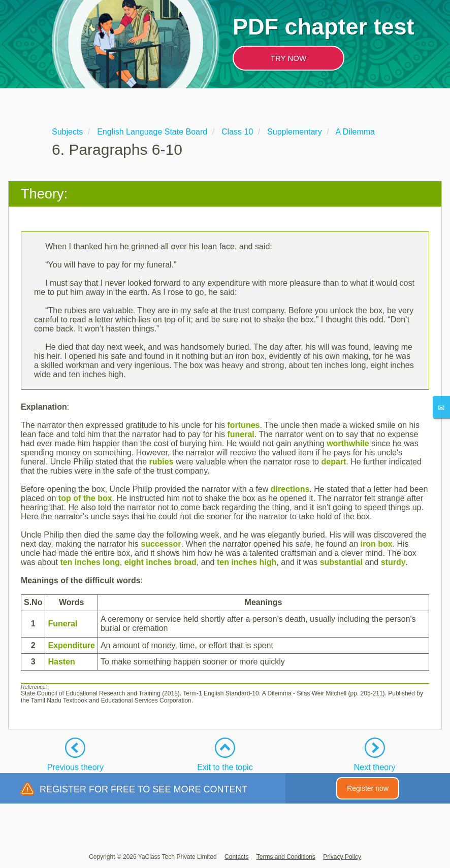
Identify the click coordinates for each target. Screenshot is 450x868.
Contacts (236, 857)
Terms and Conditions (286, 857)
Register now (368, 788)
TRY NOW (288, 58)
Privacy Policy (342, 857)
